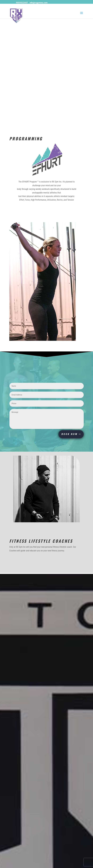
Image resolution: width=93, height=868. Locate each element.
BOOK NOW (70, 434)
